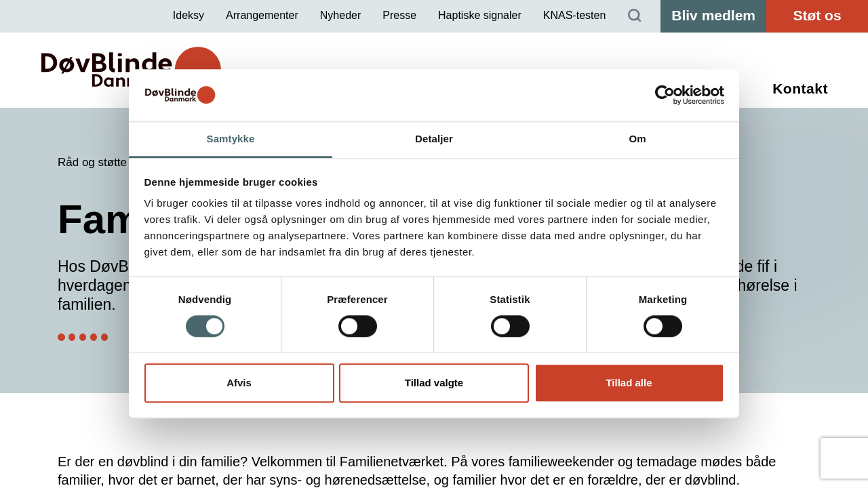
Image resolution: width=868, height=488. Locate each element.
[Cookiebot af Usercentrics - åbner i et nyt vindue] (665, 96)
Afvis (239, 383)
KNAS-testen (574, 15)
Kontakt (800, 88)
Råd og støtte (92, 162)
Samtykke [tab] (231, 139)
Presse (399, 15)
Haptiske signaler (480, 15)
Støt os (817, 15)
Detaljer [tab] (434, 139)
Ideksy (189, 15)
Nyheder (340, 15)
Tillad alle (629, 383)
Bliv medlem (713, 15)
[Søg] (635, 16)
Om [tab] (637, 139)
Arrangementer (262, 15)
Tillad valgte (434, 383)
